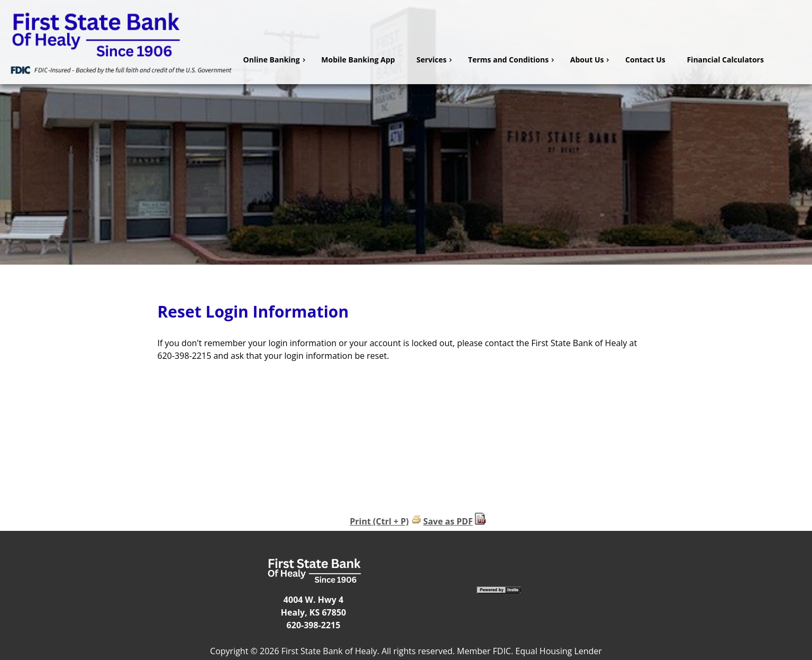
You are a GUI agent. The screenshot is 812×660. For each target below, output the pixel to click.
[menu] (523, 60)
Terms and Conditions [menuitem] (512, 60)
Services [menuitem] (435, 60)
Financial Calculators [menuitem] (725, 60)
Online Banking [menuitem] (276, 60)
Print (360, 521)
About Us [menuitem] (591, 60)
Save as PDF (448, 521)
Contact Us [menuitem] (645, 60)
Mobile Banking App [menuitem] (358, 60)
